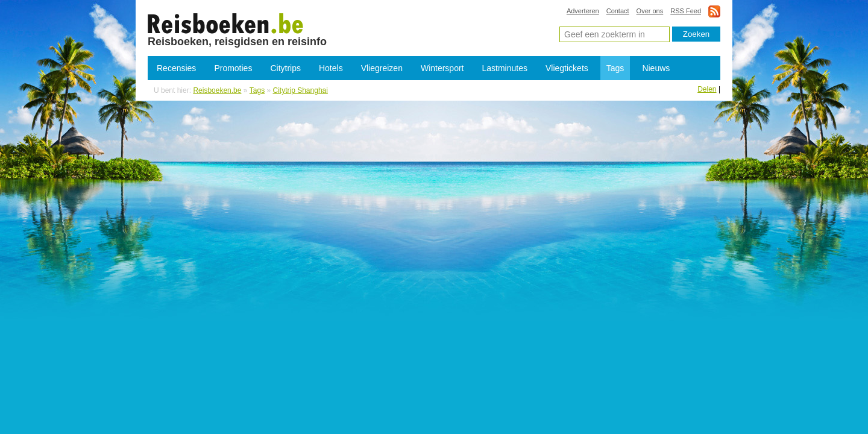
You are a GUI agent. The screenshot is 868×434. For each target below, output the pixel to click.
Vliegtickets (567, 68)
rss (714, 11)
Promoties (233, 68)
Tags (615, 68)
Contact (618, 11)
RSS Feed (686, 11)
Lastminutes (505, 68)
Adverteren (583, 11)
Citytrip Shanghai (226, 23)
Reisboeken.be (217, 90)
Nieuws (656, 68)
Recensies (176, 68)
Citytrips (285, 68)
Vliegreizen (382, 68)
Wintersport (442, 68)
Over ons (650, 11)
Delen (707, 89)
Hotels (331, 68)
